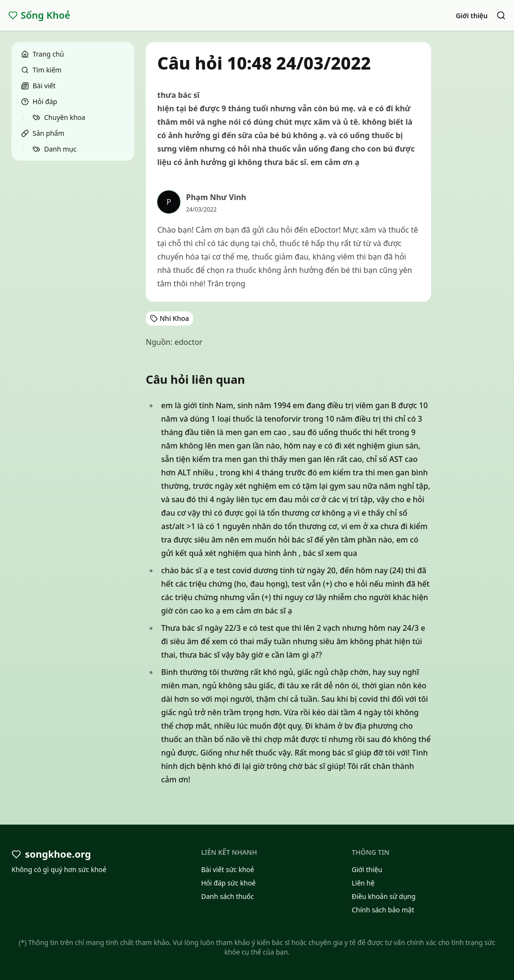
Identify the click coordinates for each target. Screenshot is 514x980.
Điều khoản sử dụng (383, 896)
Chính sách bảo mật (383, 910)
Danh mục (54, 149)
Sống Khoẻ (39, 15)
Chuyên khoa (59, 117)
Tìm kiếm (41, 70)
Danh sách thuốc (227, 896)
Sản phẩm (43, 133)
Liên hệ (363, 883)
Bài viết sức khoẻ (228, 869)
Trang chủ (42, 54)
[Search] (501, 15)
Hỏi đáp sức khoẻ (228, 883)
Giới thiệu (472, 16)
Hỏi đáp (39, 101)
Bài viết (38, 86)
